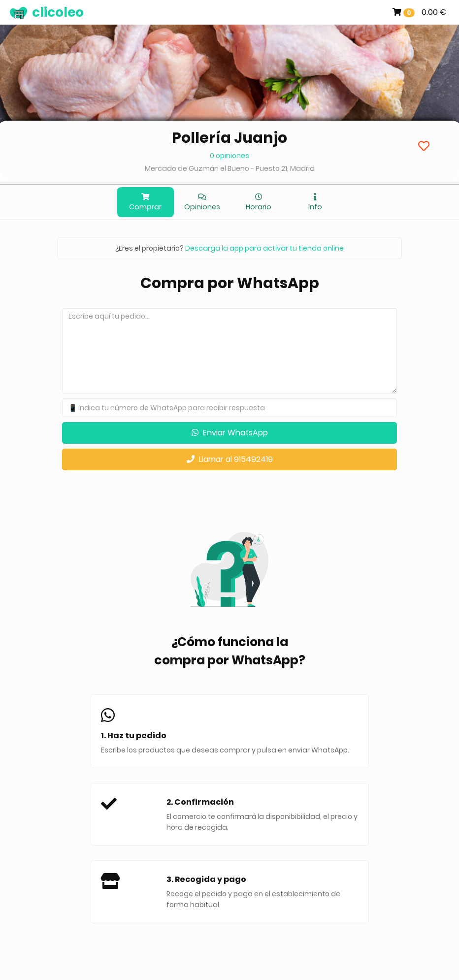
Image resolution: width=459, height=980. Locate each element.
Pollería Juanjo (229, 138)
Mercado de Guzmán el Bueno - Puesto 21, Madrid (230, 168)
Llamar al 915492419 (230, 459)
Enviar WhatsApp (230, 433)
